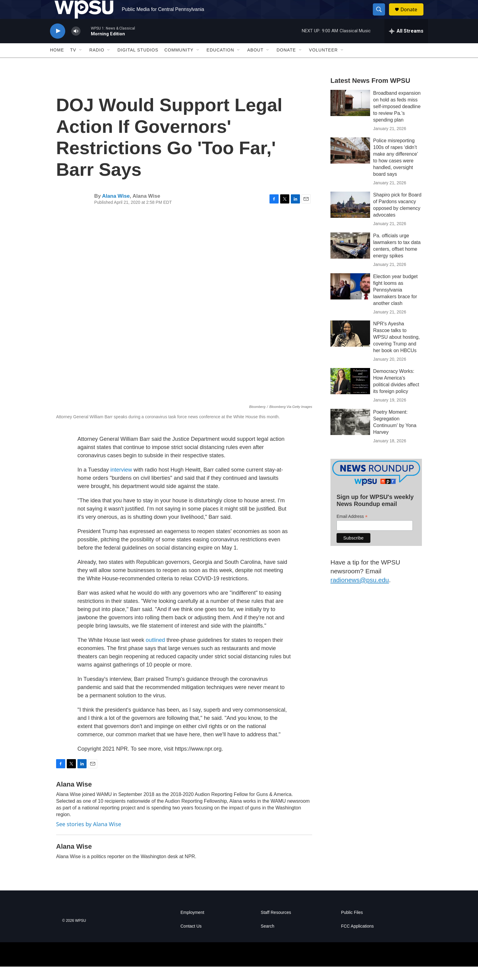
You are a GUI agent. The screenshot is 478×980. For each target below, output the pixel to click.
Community (179, 63)
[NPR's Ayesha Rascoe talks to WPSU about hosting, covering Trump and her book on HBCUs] (350, 347)
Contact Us (191, 940)
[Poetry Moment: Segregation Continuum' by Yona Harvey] (350, 435)
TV (73, 63)
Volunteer (324, 63)
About (255, 63)
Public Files (352, 926)
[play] (58, 44)
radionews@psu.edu (360, 593)
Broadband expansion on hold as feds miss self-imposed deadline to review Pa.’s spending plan (397, 120)
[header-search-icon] (382, 16)
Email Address (352, 530)
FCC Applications (357, 940)
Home (57, 63)
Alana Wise (116, 209)
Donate (412, 16)
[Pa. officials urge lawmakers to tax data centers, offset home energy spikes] (350, 259)
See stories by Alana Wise (89, 837)
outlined (155, 653)
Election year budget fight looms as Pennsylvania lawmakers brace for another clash (395, 303)
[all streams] (406, 44)
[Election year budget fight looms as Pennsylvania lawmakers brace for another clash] (350, 299)
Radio (97, 63)
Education (220, 63)
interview (121, 483)
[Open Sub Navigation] (81, 63)
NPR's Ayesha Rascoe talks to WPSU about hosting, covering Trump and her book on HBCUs (396, 350)
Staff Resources (276, 926)
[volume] (76, 44)
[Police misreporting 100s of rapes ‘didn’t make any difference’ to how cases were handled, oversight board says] (350, 164)
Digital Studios (138, 63)
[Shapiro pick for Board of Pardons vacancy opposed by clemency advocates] (350, 218)
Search (267, 940)
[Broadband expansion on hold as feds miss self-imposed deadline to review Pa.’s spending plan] (350, 116)
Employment (192, 926)
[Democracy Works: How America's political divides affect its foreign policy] (350, 394)
